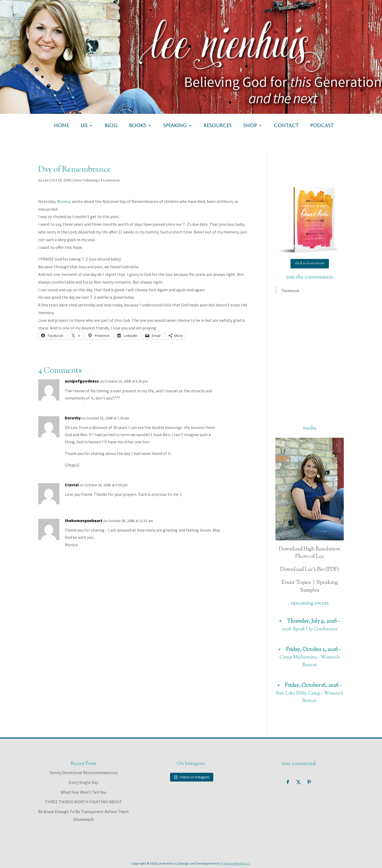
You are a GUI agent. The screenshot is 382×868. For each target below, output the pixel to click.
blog (111, 126)
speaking (175, 126)
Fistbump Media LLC (236, 863)
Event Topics (296, 583)
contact (286, 126)
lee (84, 126)
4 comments (110, 180)
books (138, 126)
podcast (322, 126)
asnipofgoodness (82, 381)
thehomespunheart (84, 520)
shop (250, 126)
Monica (64, 201)
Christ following (86, 180)
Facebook (291, 290)
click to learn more (310, 263)
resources (218, 126)
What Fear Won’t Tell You (83, 792)
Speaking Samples (319, 587)
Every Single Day (83, 782)
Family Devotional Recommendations (84, 772)
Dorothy (73, 418)
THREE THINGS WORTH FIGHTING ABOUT (83, 802)
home (61, 126)
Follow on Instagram (192, 777)
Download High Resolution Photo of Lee (310, 553)
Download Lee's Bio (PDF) (310, 570)
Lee (46, 180)
